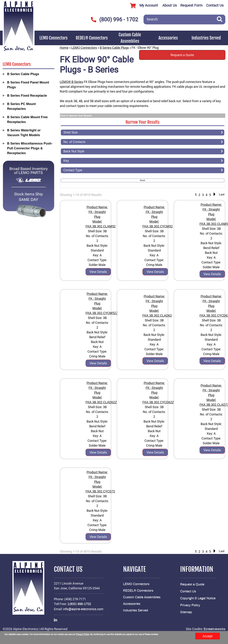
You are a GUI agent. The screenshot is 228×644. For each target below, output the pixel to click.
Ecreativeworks (214, 629)
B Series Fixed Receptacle (27, 96)
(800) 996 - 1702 (114, 19)
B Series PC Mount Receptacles (21, 106)
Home (64, 48)
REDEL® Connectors (92, 38)
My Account (143, 6)
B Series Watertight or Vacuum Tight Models (24, 133)
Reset (143, 180)
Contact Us (215, 5)
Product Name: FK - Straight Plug (97, 212)
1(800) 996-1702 (79, 604)
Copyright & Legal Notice (198, 598)
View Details (98, 272)
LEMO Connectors (54, 38)
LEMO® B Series (71, 82)
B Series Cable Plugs (23, 74)
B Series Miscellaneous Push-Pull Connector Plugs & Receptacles (30, 148)
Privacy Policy (190, 605)
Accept (208, 636)
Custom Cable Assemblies (130, 38)
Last (222, 194)
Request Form (191, 5)
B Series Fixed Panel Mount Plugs (28, 85)
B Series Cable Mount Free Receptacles (27, 120)
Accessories (168, 38)
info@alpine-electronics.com (83, 609)
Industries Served (206, 38)
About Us (170, 5)
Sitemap (186, 612)
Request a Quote (182, 55)
